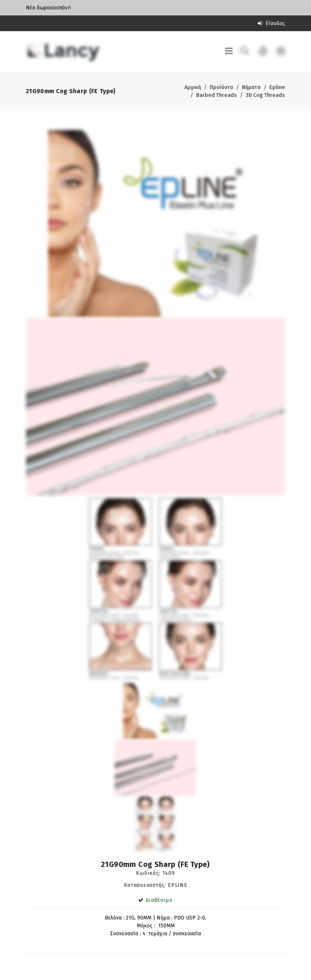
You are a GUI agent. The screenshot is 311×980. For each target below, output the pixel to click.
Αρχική (193, 87)
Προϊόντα (221, 87)
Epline (277, 87)
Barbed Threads (217, 95)
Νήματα (251, 87)
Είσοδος (271, 23)
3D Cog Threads (265, 95)
